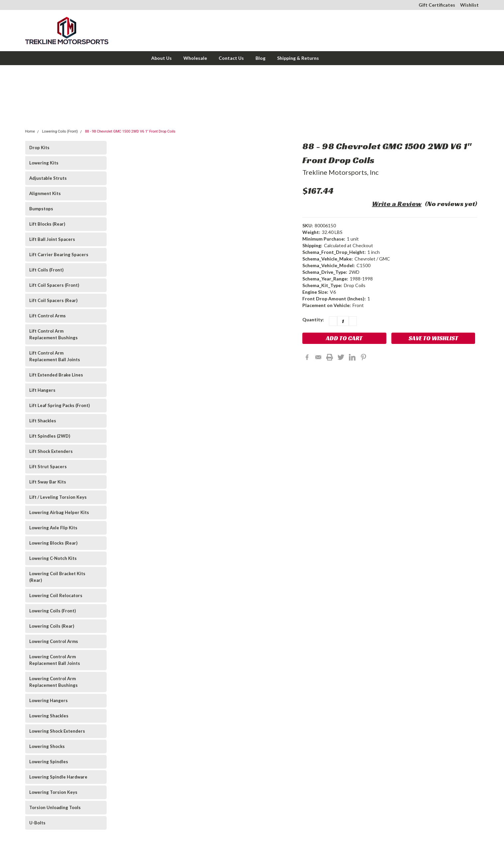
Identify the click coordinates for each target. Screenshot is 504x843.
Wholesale (195, 58)
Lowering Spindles (49, 762)
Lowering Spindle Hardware (58, 777)
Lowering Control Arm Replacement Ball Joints (55, 660)
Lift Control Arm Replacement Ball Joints (55, 356)
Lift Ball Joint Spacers (52, 239)
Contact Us (231, 58)
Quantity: (313, 319)
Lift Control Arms (48, 316)
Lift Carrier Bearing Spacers (59, 255)
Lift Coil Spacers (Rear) (53, 300)
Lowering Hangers (49, 700)
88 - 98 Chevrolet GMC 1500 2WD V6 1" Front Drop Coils (130, 131)
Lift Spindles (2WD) (50, 436)
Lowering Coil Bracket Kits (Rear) (57, 577)
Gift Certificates (437, 5)
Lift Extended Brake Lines (56, 375)
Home (30, 131)
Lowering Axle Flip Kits (53, 528)
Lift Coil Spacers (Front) (54, 285)
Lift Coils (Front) (46, 270)
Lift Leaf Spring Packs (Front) (59, 405)
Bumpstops (41, 209)
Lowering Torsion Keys (53, 792)
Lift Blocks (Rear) (47, 224)
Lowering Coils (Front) (60, 131)
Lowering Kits (44, 163)
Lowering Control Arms (54, 641)
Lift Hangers (42, 390)
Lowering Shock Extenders (57, 731)
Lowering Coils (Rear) (52, 626)
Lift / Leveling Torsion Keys (58, 497)
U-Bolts (37, 823)
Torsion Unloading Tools (55, 807)
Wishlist (469, 5)
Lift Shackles (43, 421)
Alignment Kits (45, 193)
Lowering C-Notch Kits (53, 558)
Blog (260, 58)
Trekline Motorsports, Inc (341, 172)
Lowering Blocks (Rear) (53, 543)
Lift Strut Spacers (48, 467)
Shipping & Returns (298, 58)
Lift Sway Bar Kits (48, 482)
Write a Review (397, 204)
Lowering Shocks (47, 746)
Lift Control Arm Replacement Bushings (53, 334)
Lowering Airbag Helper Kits (59, 512)
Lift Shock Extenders (51, 451)
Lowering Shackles (49, 716)
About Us (161, 58)
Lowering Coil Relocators (56, 595)
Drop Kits (39, 148)
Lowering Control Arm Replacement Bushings (53, 682)
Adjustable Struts (48, 178)
